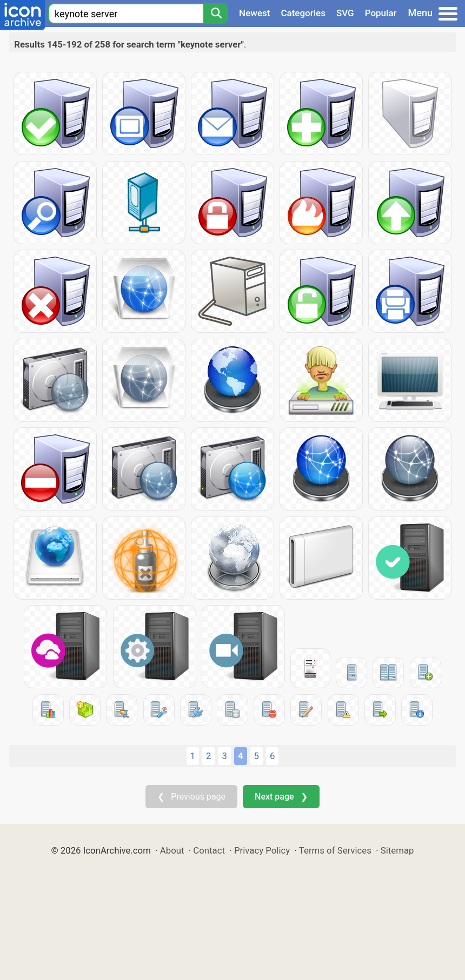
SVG (345, 13)
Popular (381, 13)
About (172, 850)
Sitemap (397, 850)
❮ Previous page (191, 797)
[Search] (216, 14)
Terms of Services (335, 850)
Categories (303, 13)
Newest (254, 13)
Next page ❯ (281, 797)
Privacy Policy (262, 850)
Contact (209, 850)
